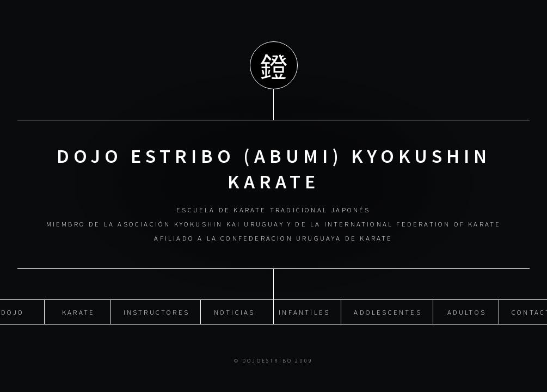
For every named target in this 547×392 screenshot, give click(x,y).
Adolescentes (388, 312)
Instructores (156, 312)
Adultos (467, 312)
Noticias (235, 312)
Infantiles (304, 312)
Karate (78, 312)
